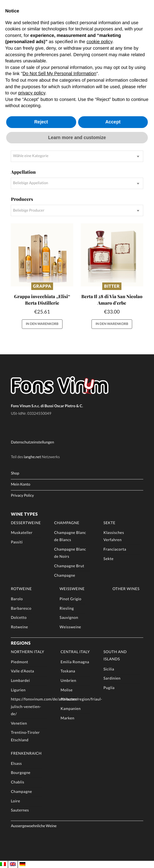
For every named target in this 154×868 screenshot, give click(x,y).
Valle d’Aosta (22, 671)
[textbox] (77, 156)
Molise (67, 690)
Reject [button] (41, 122)
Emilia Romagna (75, 662)
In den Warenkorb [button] (42, 324)
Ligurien (18, 690)
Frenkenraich (26, 754)
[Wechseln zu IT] (3, 864)
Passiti (17, 542)
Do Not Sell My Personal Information (59, 73)
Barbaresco (21, 609)
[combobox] (77, 156)
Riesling (67, 609)
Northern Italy (27, 652)
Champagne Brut (69, 566)
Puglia (109, 688)
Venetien (19, 723)
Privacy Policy (22, 496)
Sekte (110, 523)
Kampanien (71, 709)
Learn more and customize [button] (77, 137)
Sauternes (20, 811)
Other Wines (126, 589)
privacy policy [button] (32, 93)
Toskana (68, 671)
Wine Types (24, 514)
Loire (15, 801)
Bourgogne (21, 773)
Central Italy (75, 652)
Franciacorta (115, 549)
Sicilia (109, 669)
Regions (21, 643)
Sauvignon (69, 618)
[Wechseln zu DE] (22, 864)
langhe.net (32, 457)
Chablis (17, 782)
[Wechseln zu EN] (13, 864)
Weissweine (72, 589)
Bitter (112, 286)
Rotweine (21, 589)
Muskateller (22, 533)
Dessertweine (26, 523)
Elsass (16, 764)
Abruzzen (69, 700)
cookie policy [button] (99, 41)
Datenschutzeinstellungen (32, 443)
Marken (67, 718)
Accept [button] (113, 122)
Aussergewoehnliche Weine (34, 826)
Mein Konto (21, 484)
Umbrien (68, 681)
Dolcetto (19, 618)
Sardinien (112, 679)
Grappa (42, 286)
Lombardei (20, 681)
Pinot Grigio (70, 599)
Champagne (67, 523)
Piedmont (19, 662)
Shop (15, 473)
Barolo (17, 599)
